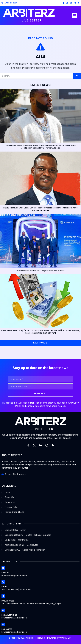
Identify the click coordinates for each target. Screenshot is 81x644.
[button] (74, 15)
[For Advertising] (3, 610)
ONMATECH (66, 638)
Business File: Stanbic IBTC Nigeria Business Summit (41, 270)
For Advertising (9, 615)
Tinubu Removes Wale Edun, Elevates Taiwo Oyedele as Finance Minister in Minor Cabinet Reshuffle (40, 209)
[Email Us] (3, 568)
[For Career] (3, 624)
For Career (7, 629)
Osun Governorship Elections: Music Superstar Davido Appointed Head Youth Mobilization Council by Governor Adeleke (41, 147)
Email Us (6, 573)
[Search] (77, 76)
